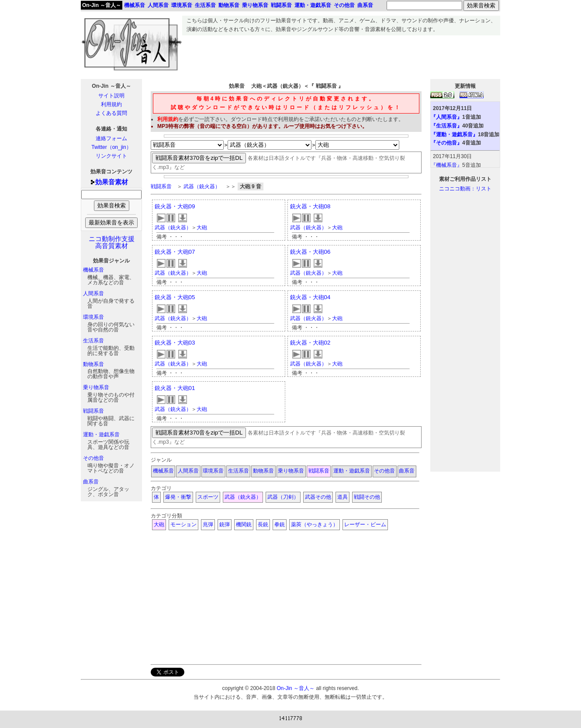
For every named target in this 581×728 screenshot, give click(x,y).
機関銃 (244, 524)
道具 (342, 497)
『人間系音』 (446, 117)
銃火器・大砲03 (175, 343)
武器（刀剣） (283, 497)
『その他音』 (446, 143)
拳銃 (280, 524)
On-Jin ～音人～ (102, 5)
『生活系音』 (446, 126)
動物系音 (93, 364)
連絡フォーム (111, 138)
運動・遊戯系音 (101, 435)
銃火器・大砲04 (310, 297)
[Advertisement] (341, 55)
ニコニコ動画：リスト (465, 189)
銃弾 (225, 524)
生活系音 (93, 341)
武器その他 (318, 497)
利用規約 (111, 104)
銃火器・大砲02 (310, 343)
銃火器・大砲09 (175, 206)
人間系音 (93, 293)
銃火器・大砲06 (310, 252)
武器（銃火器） (202, 186)
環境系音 (93, 317)
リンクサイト (111, 156)
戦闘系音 (93, 411)
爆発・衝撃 (178, 497)
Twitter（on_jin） (111, 147)
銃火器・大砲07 (175, 252)
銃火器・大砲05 (175, 297)
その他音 (93, 458)
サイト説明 (111, 96)
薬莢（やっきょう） (315, 524)
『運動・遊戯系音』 (454, 135)
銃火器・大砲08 (310, 206)
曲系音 (91, 482)
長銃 (263, 524)
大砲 (202, 228)
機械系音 (93, 270)
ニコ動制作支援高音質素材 (112, 242)
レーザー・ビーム (365, 524)
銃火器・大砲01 (175, 388)
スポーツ (208, 497)
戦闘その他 (367, 497)
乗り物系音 (96, 387)
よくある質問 (111, 113)
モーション (183, 524)
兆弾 (208, 524)
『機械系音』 (446, 165)
